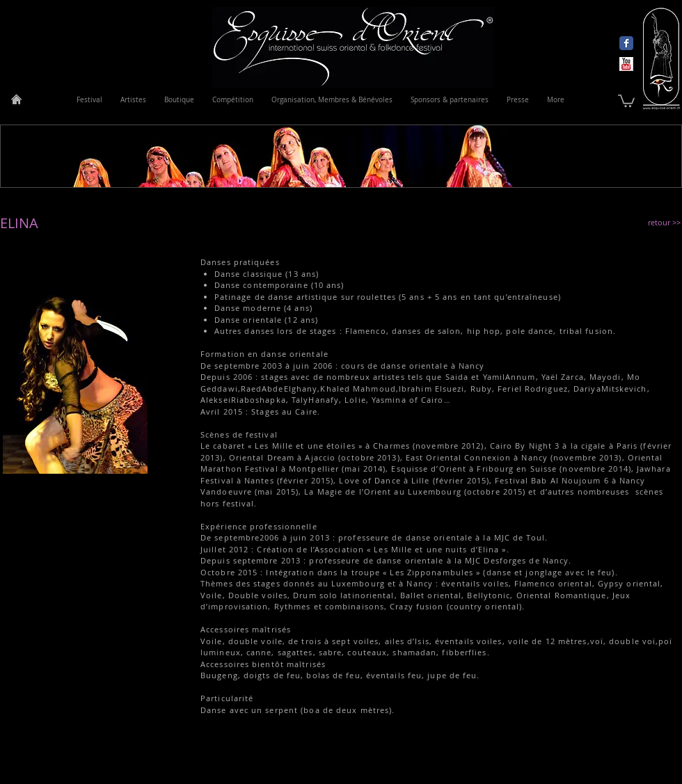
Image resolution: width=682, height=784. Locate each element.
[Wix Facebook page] (626, 43)
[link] (626, 100)
